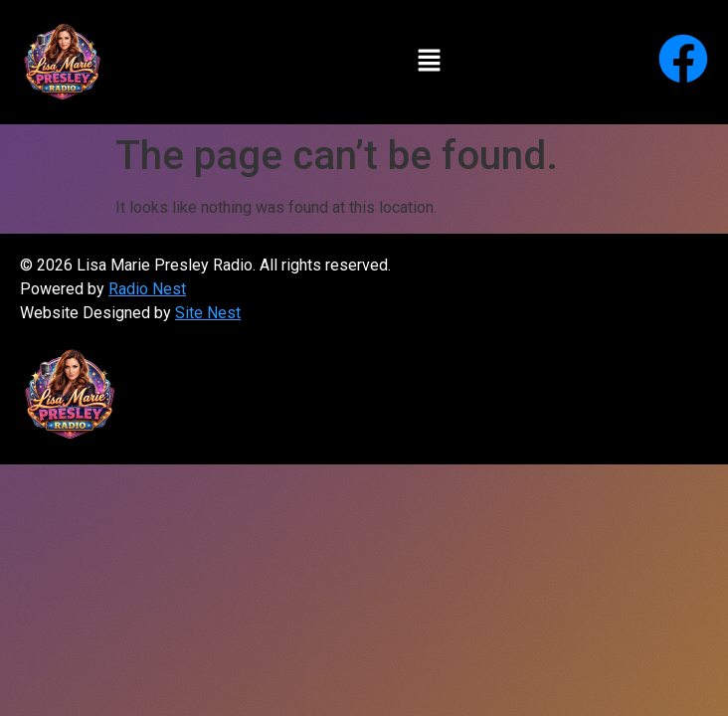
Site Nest (208, 313)
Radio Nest (147, 289)
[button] (429, 62)
